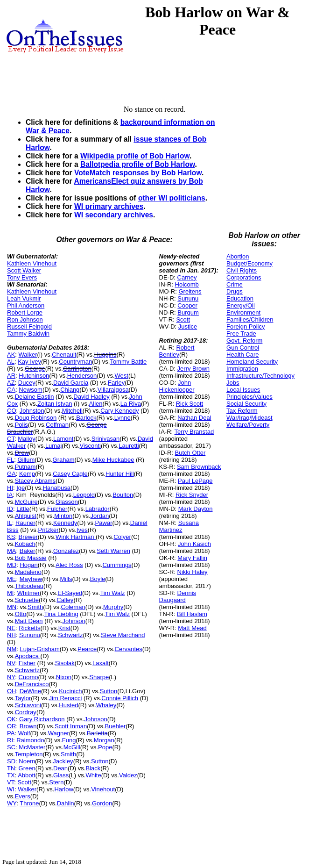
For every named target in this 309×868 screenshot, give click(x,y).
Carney (187, 277)
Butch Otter (190, 453)
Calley (65, 600)
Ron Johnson (25, 319)
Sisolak (65, 663)
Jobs (233, 383)
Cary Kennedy (119, 411)
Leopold (84, 495)
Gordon (102, 803)
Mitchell (72, 411)
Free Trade (241, 334)
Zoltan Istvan (55, 404)
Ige (21, 488)
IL (10, 523)
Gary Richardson (42, 719)
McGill (72, 747)
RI (10, 740)
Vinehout (103, 789)
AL (11, 362)
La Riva (131, 404)
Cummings (117, 565)
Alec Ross (69, 565)
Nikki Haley (193, 572)
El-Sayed (70, 593)
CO (12, 411)
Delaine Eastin (35, 397)
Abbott (27, 775)
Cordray (26, 712)
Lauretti (129, 446)
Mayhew (31, 579)
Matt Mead (192, 628)
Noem (27, 761)
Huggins (105, 355)
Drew (22, 453)
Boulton (123, 495)
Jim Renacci (66, 698)
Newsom (31, 390)
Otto (21, 614)
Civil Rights (242, 270)
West (122, 376)
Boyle (98, 579)
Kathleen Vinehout (32, 263)
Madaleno (28, 572)
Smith (35, 607)
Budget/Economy (249, 263)
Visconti (90, 446)
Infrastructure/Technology (260, 376)
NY (11, 677)
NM (12, 649)
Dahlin (66, 803)
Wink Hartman (76, 537)
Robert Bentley (177, 351)
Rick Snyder (192, 495)
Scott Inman (71, 726)
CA (11, 390)
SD (11, 761)
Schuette (27, 600)
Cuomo (28, 677)
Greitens (190, 291)
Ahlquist (26, 516)
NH (11, 635)
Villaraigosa (113, 390)
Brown (28, 726)
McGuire (26, 502)
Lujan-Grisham (39, 649)
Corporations (244, 277)
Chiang (70, 390)
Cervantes (129, 649)
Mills (66, 579)
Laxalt (101, 663)
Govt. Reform (244, 341)
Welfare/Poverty (248, 425)
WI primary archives (109, 206)
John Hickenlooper (177, 386)
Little (23, 509)
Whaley (106, 705)
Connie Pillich (120, 698)
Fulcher (57, 509)
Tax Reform (242, 411)
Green (27, 768)
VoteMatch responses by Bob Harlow (138, 173)
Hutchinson (34, 376)
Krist (64, 628)
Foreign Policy (246, 326)
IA (10, 495)
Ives (82, 530)
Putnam (25, 467)
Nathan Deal (194, 418)
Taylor (23, 698)
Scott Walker (24, 270)
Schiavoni (28, 705)
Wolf (24, 733)
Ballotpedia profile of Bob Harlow (137, 164)
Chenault (64, 355)
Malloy (27, 439)
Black (93, 768)
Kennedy (65, 523)
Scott (24, 782)
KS (11, 537)
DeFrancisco (32, 684)
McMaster (32, 747)
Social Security (246, 404)
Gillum (26, 460)
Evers (23, 796)
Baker (28, 551)
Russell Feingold (29, 326)
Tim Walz (112, 593)
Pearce (87, 649)
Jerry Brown (193, 369)
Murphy (113, 607)
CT (11, 439)
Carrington (77, 369)
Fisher (27, 663)
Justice (188, 326)
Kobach (25, 544)
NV (11, 663)
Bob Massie (31, 558)
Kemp (27, 474)
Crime (235, 284)
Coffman (57, 425)
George (35, 369)
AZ (11, 383)
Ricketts (29, 628)
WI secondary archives (114, 215)
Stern (56, 782)
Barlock (86, 418)
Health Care (242, 355)
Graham (64, 460)
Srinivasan (106, 439)
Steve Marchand (123, 635)
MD (12, 565)
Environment (243, 312)
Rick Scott (190, 404)
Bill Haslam (192, 614)
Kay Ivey (29, 362)
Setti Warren (113, 551)
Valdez (128, 775)
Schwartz (70, 635)
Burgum (188, 312)
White (93, 775)
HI (10, 488)
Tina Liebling (61, 614)
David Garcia (71, 383)
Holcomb (187, 284)
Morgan (104, 740)
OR (12, 726)
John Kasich (194, 544)
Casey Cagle (70, 474)
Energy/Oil (241, 305)
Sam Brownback (199, 467)
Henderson (82, 376)
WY (12, 803)
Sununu (30, 635)
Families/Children (250, 319)
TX (11, 775)
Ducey (27, 383)
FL (11, 460)
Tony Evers (22, 277)
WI (11, 789)
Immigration (242, 369)
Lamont (63, 439)
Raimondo (30, 740)
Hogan (28, 565)
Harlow (63, 789)
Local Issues (243, 390)
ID (10, 509)
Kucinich (70, 691)
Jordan (100, 516)
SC (11, 747)
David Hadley (91, 397)
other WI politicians (172, 198)
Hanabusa (57, 488)
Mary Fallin (192, 558)
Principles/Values (249, 397)
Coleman (73, 607)
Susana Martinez (179, 526)
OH (12, 691)
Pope (105, 747)
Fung (69, 740)
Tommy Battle (128, 362)
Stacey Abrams (35, 481)
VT (11, 782)
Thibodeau (29, 586)
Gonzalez (66, 551)
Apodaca (28, 656)
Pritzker (48, 530)
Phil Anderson (26, 305)
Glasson (67, 502)
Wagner (59, 733)
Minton (63, 516)
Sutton (109, 691)
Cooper (187, 305)
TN (11, 768)
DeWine (30, 691)
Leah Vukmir (24, 298)
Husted (68, 705)
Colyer (122, 537)
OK (11, 719)
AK (11, 355)
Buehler (116, 726)
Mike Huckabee (113, 460)
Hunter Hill (120, 474)
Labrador (98, 509)
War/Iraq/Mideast (249, 418)
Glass (61, 775)
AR (11, 376)
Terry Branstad (194, 432)
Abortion (238, 256)
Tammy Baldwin (28, 334)
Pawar (104, 523)
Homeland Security (252, 362)
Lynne (123, 418)
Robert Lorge (25, 312)
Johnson (74, 621)
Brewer (28, 537)
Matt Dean (29, 621)
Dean (60, 768)
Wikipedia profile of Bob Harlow (135, 156)
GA (11, 474)
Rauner (25, 523)
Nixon (64, 677)
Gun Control (243, 348)
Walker (28, 355)
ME (12, 579)
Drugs (235, 291)
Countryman (75, 362)
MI (10, 593)
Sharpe (99, 677)
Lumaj (53, 446)
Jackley (63, 761)
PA (11, 733)
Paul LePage (195, 481)
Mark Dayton (196, 509)
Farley (116, 383)
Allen (96, 404)
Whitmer (28, 593)
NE (11, 628)
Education (240, 298)
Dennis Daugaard (178, 596)
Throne (29, 803)
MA (12, 551)
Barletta (97, 733)
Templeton (29, 754)
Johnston (32, 411)
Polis (21, 425)
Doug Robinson (36, 418)
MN (12, 607)
